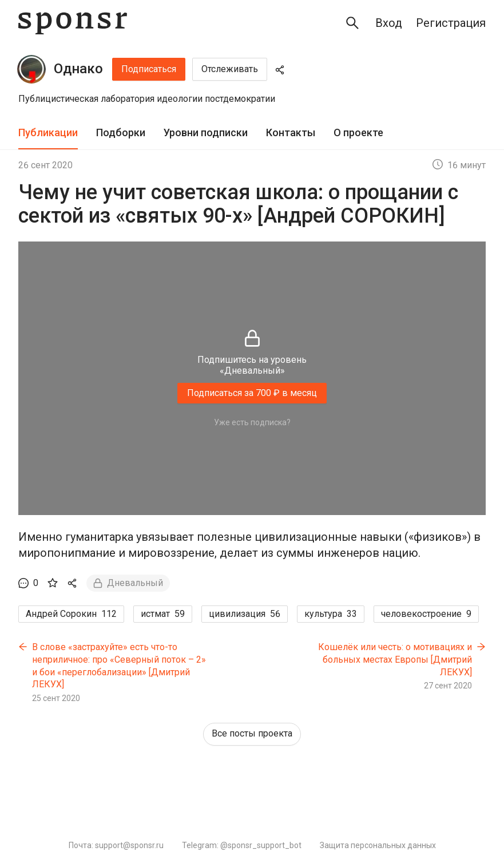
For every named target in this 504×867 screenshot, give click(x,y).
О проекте (358, 132)
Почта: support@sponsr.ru (116, 845)
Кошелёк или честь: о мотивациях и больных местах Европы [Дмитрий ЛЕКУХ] (395, 659)
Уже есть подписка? (252, 422)
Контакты (291, 132)
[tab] (48, 133)
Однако (78, 69)
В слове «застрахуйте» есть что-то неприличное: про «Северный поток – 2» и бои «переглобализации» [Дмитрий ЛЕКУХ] (119, 666)
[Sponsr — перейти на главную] (73, 23)
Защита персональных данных (378, 845)
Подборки (121, 132)
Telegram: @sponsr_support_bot (242, 845)
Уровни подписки (206, 132)
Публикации (48, 132)
